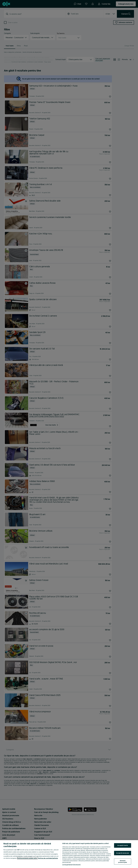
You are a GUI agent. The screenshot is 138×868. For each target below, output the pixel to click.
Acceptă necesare (123, 853)
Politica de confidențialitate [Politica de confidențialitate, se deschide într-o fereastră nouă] (48, 858)
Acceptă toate (123, 845)
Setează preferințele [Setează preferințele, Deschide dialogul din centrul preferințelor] (123, 862)
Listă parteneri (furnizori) (71, 865)
